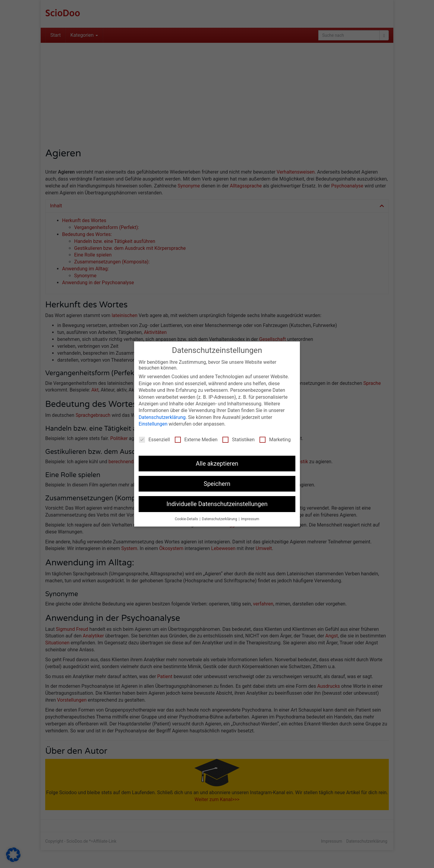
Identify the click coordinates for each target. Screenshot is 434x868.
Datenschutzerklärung (162, 416)
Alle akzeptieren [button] (217, 462)
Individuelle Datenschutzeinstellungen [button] (217, 502)
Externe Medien (196, 438)
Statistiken (239, 438)
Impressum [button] (250, 517)
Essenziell (154, 438)
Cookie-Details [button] (187, 517)
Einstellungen (153, 422)
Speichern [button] (217, 482)
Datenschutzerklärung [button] (220, 517)
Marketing (275, 438)
